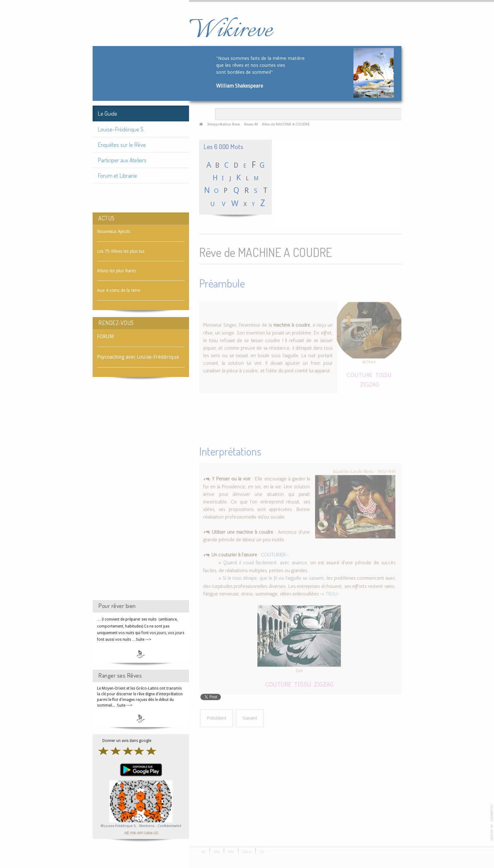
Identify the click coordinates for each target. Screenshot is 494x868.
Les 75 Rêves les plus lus (121, 251)
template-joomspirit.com (492, 822)
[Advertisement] (141, 494)
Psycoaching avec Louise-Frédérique (138, 357)
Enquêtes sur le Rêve (122, 145)
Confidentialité (169, 826)
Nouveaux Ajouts (114, 231)
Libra (148, 832)
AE (126, 832)
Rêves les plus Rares (116, 271)
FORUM (106, 336)
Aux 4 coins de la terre (119, 290)
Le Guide (107, 113)
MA (133, 832)
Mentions (147, 826)
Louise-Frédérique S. (121, 129)
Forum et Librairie (117, 175)
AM (140, 832)
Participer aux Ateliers (122, 160)
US (156, 832)
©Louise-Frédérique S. (119, 826)
